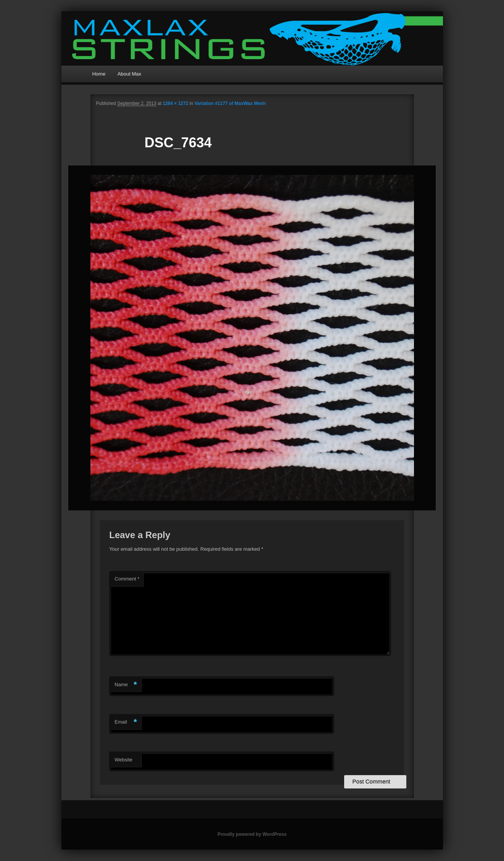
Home (99, 74)
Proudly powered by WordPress (252, 834)
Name (126, 685)
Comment (127, 579)
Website (123, 760)
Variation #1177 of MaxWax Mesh (230, 103)
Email (126, 722)
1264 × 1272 (175, 103)
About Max (129, 74)
